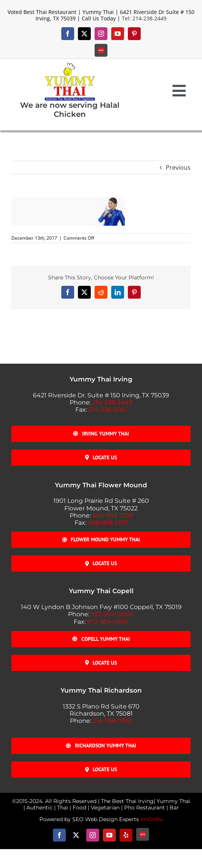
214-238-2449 (113, 402)
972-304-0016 (108, 622)
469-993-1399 (113, 515)
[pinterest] (134, 34)
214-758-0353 (112, 721)
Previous (178, 167)
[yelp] (126, 835)
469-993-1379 (108, 523)
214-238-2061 (108, 410)
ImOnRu (151, 819)
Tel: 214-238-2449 (144, 18)
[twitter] (84, 34)
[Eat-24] (101, 50)
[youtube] (118, 34)
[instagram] (101, 34)
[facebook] (68, 34)
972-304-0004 (113, 614)
